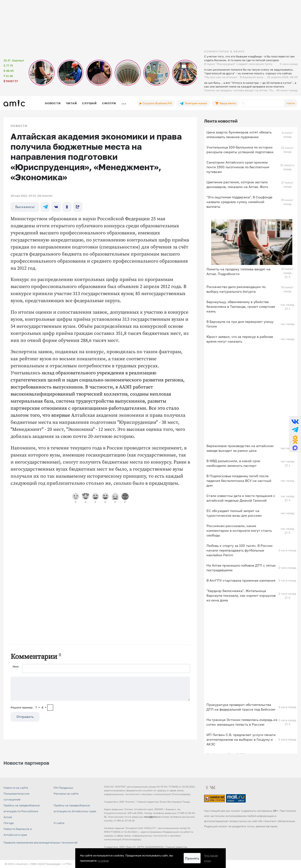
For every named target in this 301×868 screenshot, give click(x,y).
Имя (16, 666)
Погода (9, 823)
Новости (53, 103)
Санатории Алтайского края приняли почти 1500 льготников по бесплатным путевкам (238, 167)
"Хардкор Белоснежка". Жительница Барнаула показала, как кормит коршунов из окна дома (241, 595)
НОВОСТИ (19, 126)
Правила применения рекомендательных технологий (40, 842)
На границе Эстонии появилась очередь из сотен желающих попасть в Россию (242, 722)
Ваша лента (225, 103)
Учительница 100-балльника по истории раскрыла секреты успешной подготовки (240, 150)
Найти (291, 103)
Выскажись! (25, 207)
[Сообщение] (100, 689)
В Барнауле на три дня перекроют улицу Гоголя (240, 324)
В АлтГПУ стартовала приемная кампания (241, 580)
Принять (192, 858)
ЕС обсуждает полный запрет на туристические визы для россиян (234, 513)
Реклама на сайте (66, 794)
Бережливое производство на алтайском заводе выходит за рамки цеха (240, 448)
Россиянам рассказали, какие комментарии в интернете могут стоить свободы (239, 530)
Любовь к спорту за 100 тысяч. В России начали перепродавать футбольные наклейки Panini (240, 550)
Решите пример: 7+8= (29, 707)
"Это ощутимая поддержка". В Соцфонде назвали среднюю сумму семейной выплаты (239, 202)
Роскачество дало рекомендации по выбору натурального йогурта (236, 289)
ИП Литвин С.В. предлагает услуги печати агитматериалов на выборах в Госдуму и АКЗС (241, 739)
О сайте (59, 823)
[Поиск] (262, 103)
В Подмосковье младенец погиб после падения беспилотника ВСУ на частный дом (239, 481)
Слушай (89, 103)
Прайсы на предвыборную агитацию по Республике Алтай (22, 811)
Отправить (25, 717)
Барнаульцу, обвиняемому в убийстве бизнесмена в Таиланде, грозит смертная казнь (241, 306)
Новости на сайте (16, 788)
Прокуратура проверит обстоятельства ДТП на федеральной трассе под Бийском (241, 707)
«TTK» (67, 864)
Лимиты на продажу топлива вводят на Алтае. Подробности (238, 271)
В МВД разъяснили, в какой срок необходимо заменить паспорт (233, 463)
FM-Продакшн (63, 788)
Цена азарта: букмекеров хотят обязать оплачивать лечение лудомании (239, 134)
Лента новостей (221, 121)
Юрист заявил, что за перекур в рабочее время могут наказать (240, 339)
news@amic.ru (152, 817)
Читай (71, 103)
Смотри (109, 103)
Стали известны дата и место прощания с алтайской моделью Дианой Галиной (241, 498)
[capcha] (50, 708)
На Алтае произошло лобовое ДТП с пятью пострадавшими (241, 568)
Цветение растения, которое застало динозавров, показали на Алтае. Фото (237, 184)
